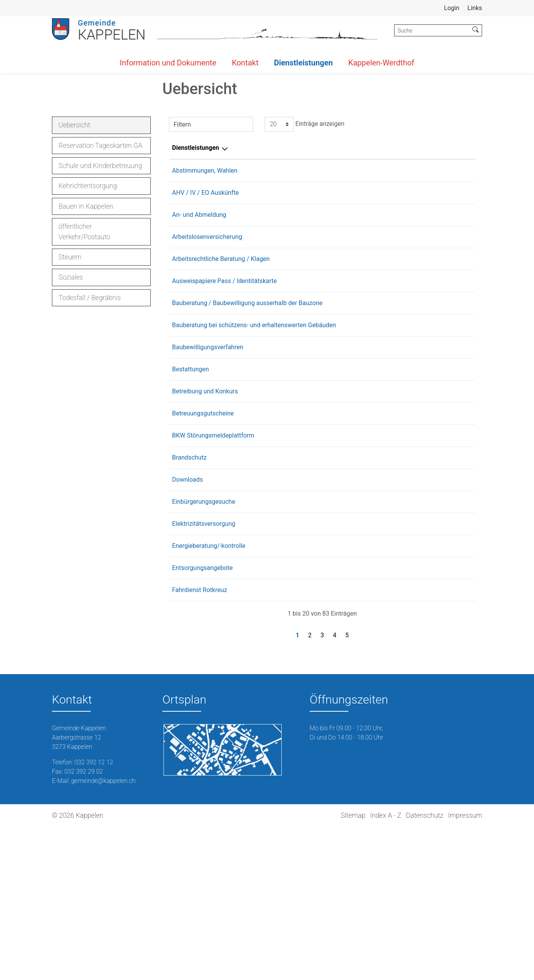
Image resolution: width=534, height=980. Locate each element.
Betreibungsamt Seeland (353, 544)
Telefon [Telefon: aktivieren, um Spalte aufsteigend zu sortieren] (443, 263)
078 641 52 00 (453, 699)
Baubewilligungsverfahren (208, 500)
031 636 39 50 (453, 384)
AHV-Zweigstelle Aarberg (353, 308)
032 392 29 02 (84, 924)
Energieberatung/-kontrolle (209, 699)
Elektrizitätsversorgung (204, 677)
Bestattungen (190, 522)
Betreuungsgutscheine (203, 566)
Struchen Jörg (338, 699)
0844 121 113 (452, 677)
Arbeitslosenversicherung (207, 353)
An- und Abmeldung (199, 330)
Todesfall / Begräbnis (90, 414)
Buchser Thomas (342, 286)
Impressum (465, 968)
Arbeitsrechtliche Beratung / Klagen (221, 384)
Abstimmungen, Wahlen (205, 286)
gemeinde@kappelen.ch (103, 934)
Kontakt (245, 63)
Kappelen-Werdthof (381, 63)
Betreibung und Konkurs (205, 544)
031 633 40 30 (453, 469)
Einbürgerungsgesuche (204, 655)
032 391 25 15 (453, 308)
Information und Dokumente (168, 63)
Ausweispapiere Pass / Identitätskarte (224, 415)
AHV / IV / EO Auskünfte (205, 308)
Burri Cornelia (338, 566)
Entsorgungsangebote (202, 721)
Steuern (70, 373)
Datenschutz (425, 968)
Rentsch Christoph (344, 721)
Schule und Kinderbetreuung (100, 281)
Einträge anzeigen (304, 240)
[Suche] (432, 30)
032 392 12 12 (453, 286)
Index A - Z (386, 968)
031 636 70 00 (453, 353)
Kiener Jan (334, 610)
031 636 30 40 (453, 544)
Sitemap (353, 968)
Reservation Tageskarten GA (100, 261)
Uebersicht (80, 243)
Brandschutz (189, 610)
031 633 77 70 (453, 437)
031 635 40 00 (453, 415)
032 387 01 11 (453, 655)
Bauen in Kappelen (86, 322)
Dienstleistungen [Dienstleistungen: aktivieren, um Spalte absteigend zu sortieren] (196, 263)
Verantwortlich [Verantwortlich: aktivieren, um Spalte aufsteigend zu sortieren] (339, 263)
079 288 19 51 (453, 721)
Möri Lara (332, 330)
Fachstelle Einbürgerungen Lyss (362, 655)
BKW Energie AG (341, 677)
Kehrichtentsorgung (88, 302)
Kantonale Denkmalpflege (354, 469)
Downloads (187, 632)
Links (475, 8)
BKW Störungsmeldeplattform (213, 588)
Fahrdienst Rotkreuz (200, 743)
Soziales (71, 393)
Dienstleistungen (303, 63)
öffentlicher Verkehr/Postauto (84, 347)
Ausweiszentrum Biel (348, 415)
